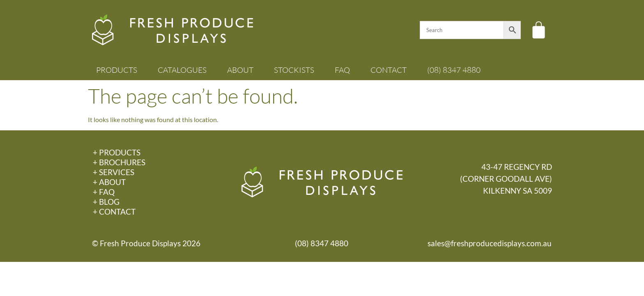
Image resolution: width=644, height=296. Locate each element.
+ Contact (114, 212)
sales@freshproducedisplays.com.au (490, 243)
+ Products (117, 152)
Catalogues (182, 70)
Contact (389, 70)
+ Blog (106, 202)
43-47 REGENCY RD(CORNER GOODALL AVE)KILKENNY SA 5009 (506, 179)
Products (117, 70)
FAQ (342, 70)
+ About (109, 182)
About (240, 70)
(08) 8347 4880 (454, 70)
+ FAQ (104, 192)
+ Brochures (119, 162)
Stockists (294, 70)
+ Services (114, 172)
